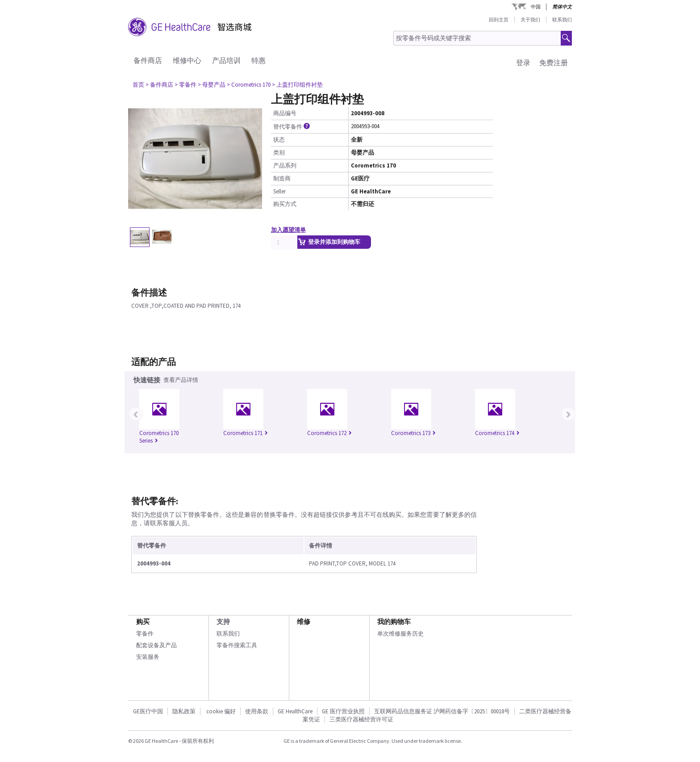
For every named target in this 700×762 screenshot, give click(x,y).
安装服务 (148, 657)
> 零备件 (185, 85)
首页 (138, 85)
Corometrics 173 (413, 433)
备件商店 (148, 60)
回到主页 (499, 20)
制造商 (282, 178)
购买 (143, 622)
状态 (279, 140)
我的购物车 (394, 622)
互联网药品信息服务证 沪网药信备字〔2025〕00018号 (442, 711)
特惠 (258, 60)
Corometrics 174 (497, 433)
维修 (304, 622)
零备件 (145, 634)
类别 (279, 153)
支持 (223, 622)
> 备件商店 (159, 85)
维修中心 (187, 60)
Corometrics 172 (329, 433)
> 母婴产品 (212, 85)
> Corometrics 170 (249, 85)
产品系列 (285, 165)
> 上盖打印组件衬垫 (297, 85)
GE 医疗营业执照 (343, 711)
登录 (523, 63)
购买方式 (285, 204)
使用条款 (257, 711)
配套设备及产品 (156, 645)
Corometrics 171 (246, 433)
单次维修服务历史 (400, 634)
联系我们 (562, 20)
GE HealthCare (295, 711)
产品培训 (226, 60)
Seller (279, 191)
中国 (536, 7)
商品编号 (285, 113)
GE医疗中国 (148, 711)
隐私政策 (184, 711)
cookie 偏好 (221, 711)
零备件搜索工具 (237, 645)
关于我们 (530, 20)
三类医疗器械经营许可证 (361, 719)
